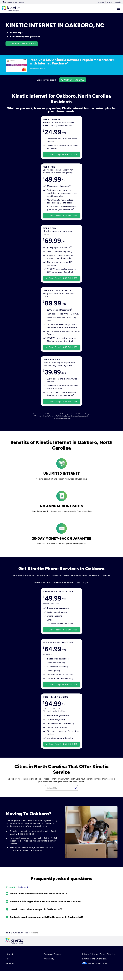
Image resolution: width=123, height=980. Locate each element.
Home (8, 933)
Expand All (11, 887)
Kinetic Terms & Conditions (95, 959)
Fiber (8, 959)
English (110, 2)
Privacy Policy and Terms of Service (99, 954)
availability (18, 933)
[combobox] (59, 788)
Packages (10, 963)
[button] (76, 788)
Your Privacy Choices (95, 963)
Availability (49, 959)
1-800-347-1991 (49, 838)
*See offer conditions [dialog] (37, 68)
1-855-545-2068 (26, 834)
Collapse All (24, 887)
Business (101, 2)
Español (118, 2)
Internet (9, 954)
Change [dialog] (21, 2)
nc (27, 933)
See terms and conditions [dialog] (62, 419)
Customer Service (52, 954)
